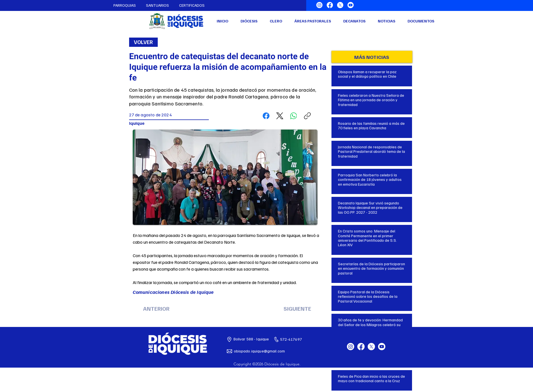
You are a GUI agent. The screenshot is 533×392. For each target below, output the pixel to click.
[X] (340, 5)
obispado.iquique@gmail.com (259, 351)
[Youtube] (351, 5)
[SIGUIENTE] (298, 308)
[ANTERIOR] (156, 308)
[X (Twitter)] (280, 116)
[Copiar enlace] (307, 116)
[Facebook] (330, 5)
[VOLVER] (143, 42)
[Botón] (372, 75)
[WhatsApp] (294, 116)
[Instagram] (319, 5)
